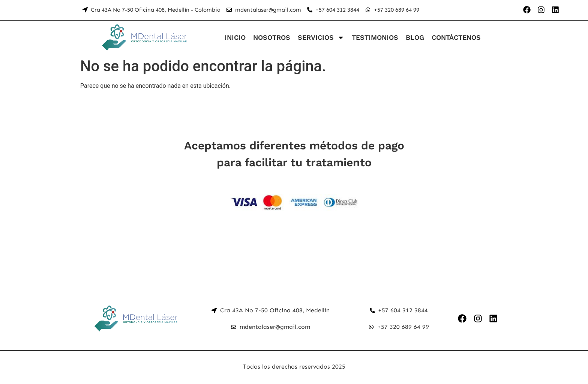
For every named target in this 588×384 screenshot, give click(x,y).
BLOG (415, 37)
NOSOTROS (272, 37)
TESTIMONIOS (375, 37)
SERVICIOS (321, 38)
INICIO (235, 37)
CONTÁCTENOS (456, 37)
